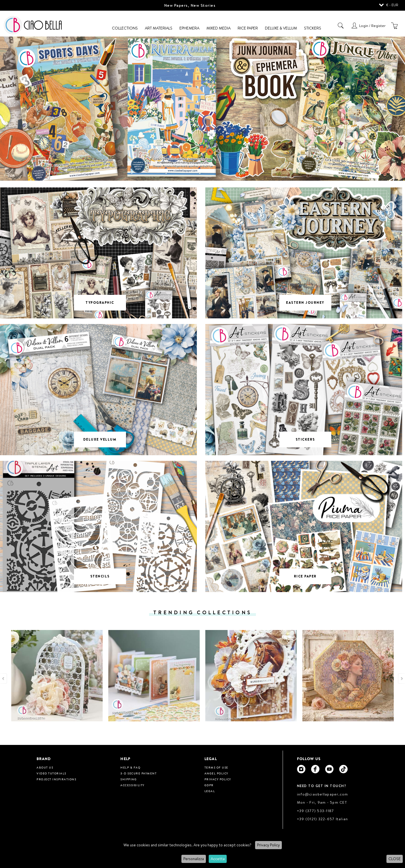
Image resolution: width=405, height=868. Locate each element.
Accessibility (132, 785)
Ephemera (189, 28)
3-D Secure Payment (139, 773)
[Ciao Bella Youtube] (329, 769)
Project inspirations (56, 779)
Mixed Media (219, 28)
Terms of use (216, 767)
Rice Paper (248, 28)
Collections (125, 28)
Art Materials (159, 28)
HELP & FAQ (130, 767)
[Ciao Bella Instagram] (301, 769)
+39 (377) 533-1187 (316, 811)
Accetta (218, 859)
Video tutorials (51, 773)
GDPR (209, 785)
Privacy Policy (268, 845)
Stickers (313, 28)
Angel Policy (216, 773)
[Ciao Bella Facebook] (315, 769)
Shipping (129, 779)
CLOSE (395, 859)
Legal (210, 791)
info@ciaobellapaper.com (323, 794)
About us (45, 767)
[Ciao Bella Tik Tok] (343, 769)
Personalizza (194, 859)
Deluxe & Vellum (281, 28)
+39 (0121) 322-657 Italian (323, 819)
